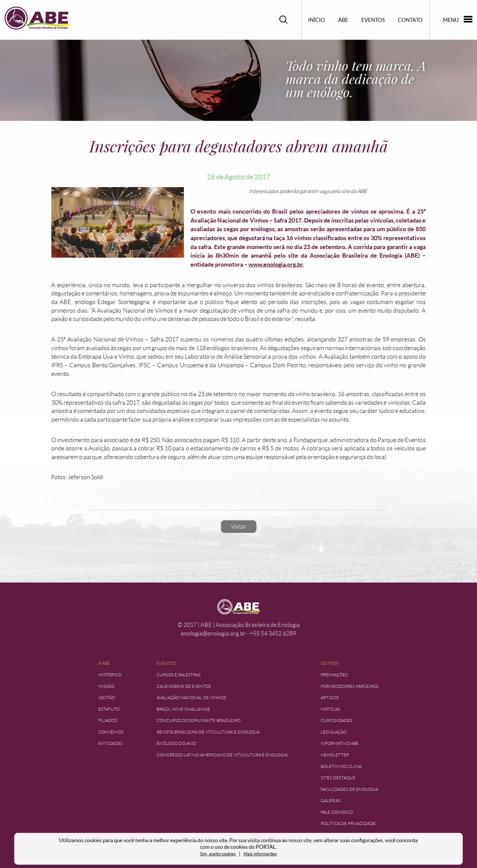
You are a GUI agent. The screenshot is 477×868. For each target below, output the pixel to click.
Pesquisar (284, 20)
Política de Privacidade (348, 823)
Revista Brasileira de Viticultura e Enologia (208, 732)
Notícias (330, 709)
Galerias (331, 801)
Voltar (239, 527)
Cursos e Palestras (179, 675)
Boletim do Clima (341, 766)
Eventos (373, 20)
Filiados (108, 720)
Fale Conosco (337, 812)
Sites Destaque (338, 778)
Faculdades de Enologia (349, 789)
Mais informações (260, 854)
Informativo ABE (340, 743)
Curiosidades (336, 720)
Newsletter (335, 755)
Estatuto (109, 709)
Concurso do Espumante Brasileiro (199, 720)
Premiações (334, 675)
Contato (410, 20)
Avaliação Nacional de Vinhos (191, 698)
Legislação (334, 732)
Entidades (110, 743)
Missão (106, 686)
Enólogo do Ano (176, 743)
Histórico (110, 675)
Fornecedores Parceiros (350, 686)
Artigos (330, 698)
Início (317, 20)
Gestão (107, 698)
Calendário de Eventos (184, 686)
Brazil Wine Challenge (183, 709)
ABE (343, 20)
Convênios (111, 732)
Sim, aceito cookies (218, 854)
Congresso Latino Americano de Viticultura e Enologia (222, 755)
